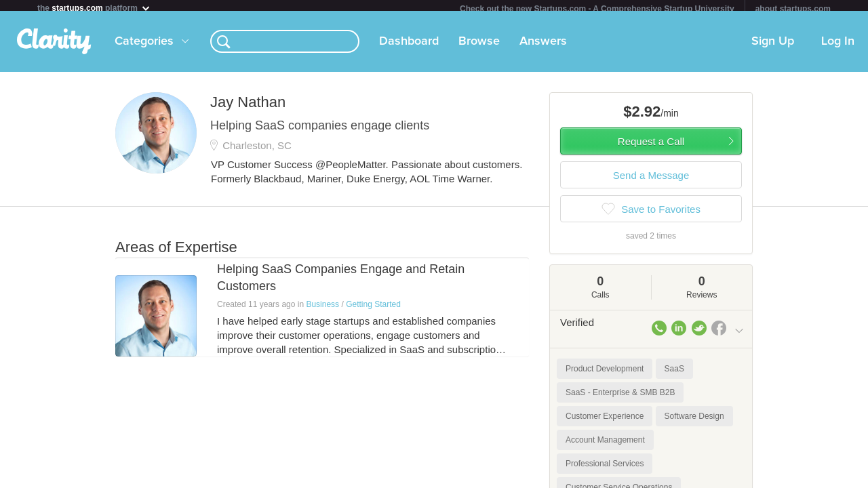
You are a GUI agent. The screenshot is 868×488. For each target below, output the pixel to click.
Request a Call (651, 147)
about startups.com (793, 9)
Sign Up (773, 47)
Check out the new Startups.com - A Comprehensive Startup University (597, 9)
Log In (838, 47)
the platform (94, 8)
